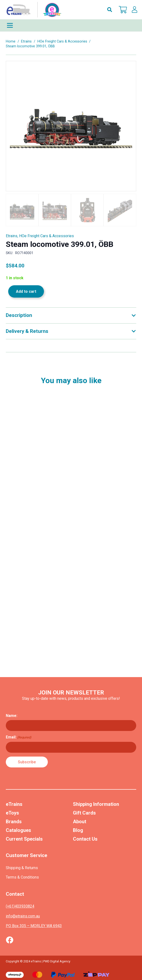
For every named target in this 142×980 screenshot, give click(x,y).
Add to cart (26, 291)
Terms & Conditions (22, 877)
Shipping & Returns (22, 868)
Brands (14, 822)
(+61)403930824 (20, 906)
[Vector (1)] (10, 940)
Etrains (26, 41)
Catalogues (18, 830)
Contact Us (85, 839)
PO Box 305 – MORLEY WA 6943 (34, 926)
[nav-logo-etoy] (33, 10)
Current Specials (24, 839)
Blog (78, 830)
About (80, 822)
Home (11, 41)
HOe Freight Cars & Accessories (62, 41)
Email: (19, 737)
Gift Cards (84, 813)
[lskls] (135, 10)
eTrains (14, 804)
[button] (110, 10)
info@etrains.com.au (23, 916)
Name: (12, 716)
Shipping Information (96, 804)
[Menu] (71, 25)
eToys (12, 813)
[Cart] (123, 10)
